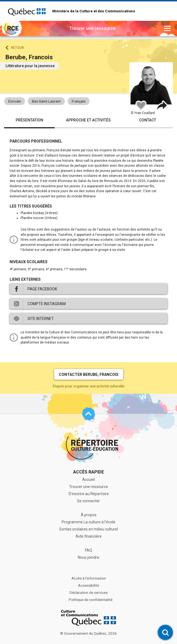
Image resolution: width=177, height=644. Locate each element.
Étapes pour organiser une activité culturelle (88, 386)
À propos (89, 515)
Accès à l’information (89, 578)
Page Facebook (42, 289)
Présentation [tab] (29, 120)
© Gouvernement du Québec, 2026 (88, 633)
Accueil (88, 480)
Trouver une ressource (88, 487)
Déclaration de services (89, 592)
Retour (17, 48)
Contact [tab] (148, 120)
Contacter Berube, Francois (89, 375)
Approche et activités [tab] (88, 120)
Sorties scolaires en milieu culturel (88, 529)
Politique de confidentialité (91, 600)
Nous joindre (88, 557)
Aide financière (89, 536)
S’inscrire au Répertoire (89, 494)
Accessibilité (88, 585)
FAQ (88, 550)
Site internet (41, 319)
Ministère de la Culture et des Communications (94, 11)
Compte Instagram (47, 304)
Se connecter (88, 501)
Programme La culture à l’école (88, 522)
